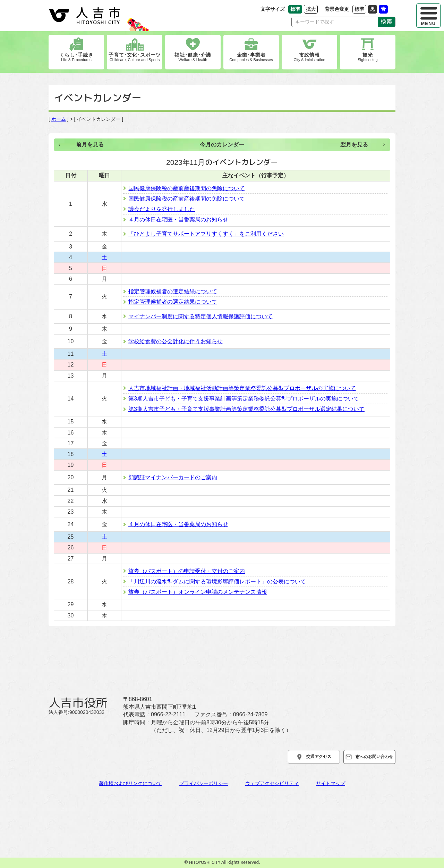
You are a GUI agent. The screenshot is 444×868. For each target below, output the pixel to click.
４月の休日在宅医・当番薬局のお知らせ (178, 220)
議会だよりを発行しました (162, 209)
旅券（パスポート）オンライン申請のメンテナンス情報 (198, 592)
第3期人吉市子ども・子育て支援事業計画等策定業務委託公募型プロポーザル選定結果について (246, 409)
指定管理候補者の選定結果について (173, 291)
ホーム (59, 119)
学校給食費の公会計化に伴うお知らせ (176, 341)
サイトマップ (331, 783)
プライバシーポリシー (204, 783)
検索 (387, 22)
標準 (360, 9)
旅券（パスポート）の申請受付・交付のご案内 (187, 571)
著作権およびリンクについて (130, 783)
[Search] (335, 22)
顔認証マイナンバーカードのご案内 (173, 477)
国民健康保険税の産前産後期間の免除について (187, 188)
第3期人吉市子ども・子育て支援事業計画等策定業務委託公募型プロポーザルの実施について (244, 399)
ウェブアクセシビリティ (272, 783)
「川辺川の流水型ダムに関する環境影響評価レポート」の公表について (217, 582)
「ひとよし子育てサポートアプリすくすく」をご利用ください (206, 234)
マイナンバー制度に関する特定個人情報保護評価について (200, 316)
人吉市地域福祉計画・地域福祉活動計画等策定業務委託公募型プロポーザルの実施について (242, 388)
